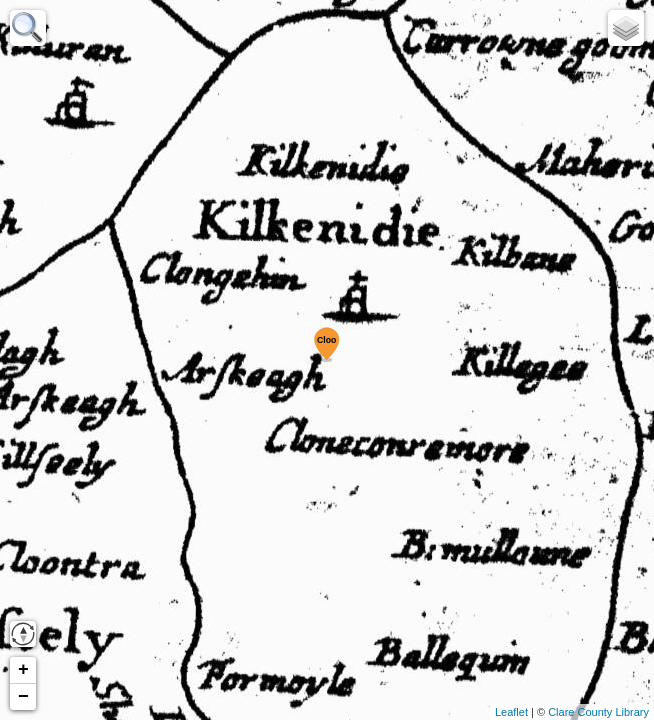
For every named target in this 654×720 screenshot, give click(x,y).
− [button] (23, 697)
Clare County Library (598, 712)
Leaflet (511, 712)
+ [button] (23, 670)
